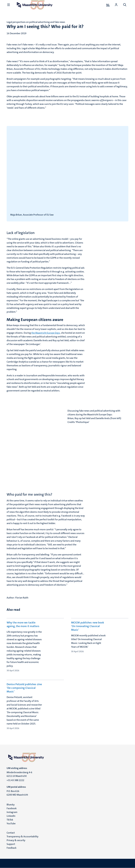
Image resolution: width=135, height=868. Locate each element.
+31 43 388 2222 (15, 780)
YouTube (11, 823)
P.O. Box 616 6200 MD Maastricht (17, 793)
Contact (11, 833)
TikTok (10, 820)
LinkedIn (11, 816)
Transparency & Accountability (23, 836)
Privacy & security (16, 840)
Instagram (12, 812)
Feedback (12, 848)
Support (11, 844)
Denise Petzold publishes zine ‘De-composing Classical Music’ (24, 688)
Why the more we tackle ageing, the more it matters (23, 624)
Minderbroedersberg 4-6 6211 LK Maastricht (19, 774)
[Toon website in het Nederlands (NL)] (108, 5)
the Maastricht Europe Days (46, 333)
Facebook (12, 808)
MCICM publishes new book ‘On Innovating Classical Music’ (88, 626)
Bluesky (11, 805)
